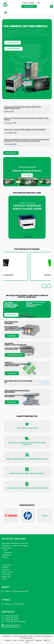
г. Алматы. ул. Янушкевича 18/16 (15, 591)
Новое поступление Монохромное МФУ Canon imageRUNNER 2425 (23, 107)
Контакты (29, 6)
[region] (27, 172)
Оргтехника (6, 548)
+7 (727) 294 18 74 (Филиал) (14, 622)
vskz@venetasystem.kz (11, 625)
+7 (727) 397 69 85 (10, 620)
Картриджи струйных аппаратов (15, 546)
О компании (6, 565)
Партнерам (6, 574)
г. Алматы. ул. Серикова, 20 (13, 604)
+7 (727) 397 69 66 (10, 616)
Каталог (5, 567)
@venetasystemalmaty (11, 627)
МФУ (5, 550)
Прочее (5, 557)
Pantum (45, 516)
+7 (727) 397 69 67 (10, 618)
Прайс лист (6, 577)
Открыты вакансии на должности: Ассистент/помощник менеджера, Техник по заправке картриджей (27, 140)
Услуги (4, 579)
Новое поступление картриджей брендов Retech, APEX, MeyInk (26, 119)
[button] (27, 217)
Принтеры (8, 553)
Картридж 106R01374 (27, 275)
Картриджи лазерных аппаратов (15, 543)
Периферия (6, 555)
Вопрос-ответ (7, 572)
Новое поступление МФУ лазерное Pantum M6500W (25, 130)
